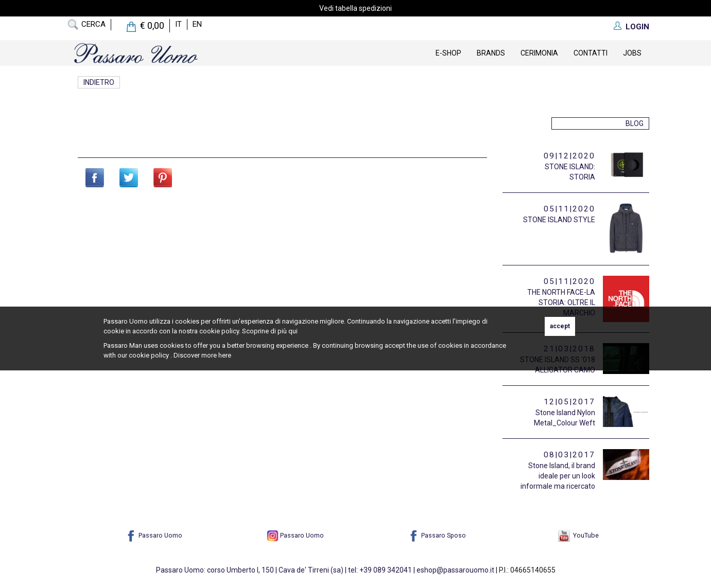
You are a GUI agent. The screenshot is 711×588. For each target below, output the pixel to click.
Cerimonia (539, 53)
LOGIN (637, 27)
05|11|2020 (569, 209)
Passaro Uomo (154, 535)
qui (293, 331)
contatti (591, 53)
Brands (491, 53)
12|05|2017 (569, 402)
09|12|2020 (569, 156)
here (225, 355)
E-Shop (448, 53)
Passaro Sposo (437, 535)
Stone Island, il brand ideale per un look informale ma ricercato (558, 476)
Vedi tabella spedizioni (355, 8)
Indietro (99, 82)
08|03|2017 (569, 455)
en (197, 24)
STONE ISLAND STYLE (559, 220)
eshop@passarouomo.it (455, 570)
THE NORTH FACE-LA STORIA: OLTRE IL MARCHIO (561, 302)
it (178, 24)
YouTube (578, 535)
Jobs (632, 53)
